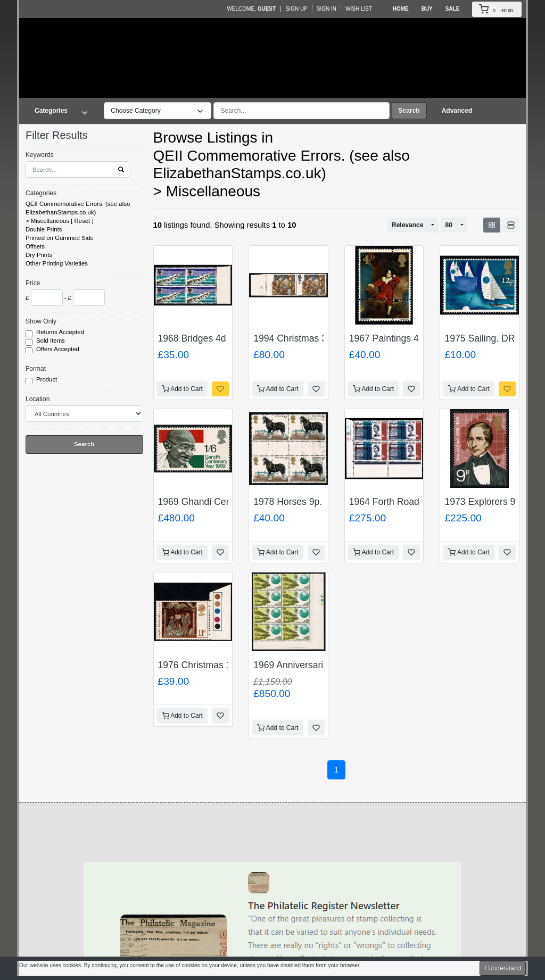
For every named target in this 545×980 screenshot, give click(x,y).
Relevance (407, 225)
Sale (453, 9)
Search (409, 111)
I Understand (503, 968)
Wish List (359, 9)
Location (38, 399)
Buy (427, 9)
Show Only (41, 321)
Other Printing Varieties (57, 263)
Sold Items (51, 341)
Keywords (40, 155)
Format (36, 369)
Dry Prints (39, 255)
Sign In (327, 9)
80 (449, 225)
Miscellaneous (50, 221)
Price (33, 283)
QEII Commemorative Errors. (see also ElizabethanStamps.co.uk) (78, 208)
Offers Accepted (59, 350)
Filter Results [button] (63, 135)
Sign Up (297, 9)
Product (47, 380)
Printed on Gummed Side (60, 238)
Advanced (457, 111)
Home (401, 9)
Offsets (35, 246)
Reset (82, 221)
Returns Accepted (61, 333)
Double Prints (44, 229)
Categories (41, 193)
